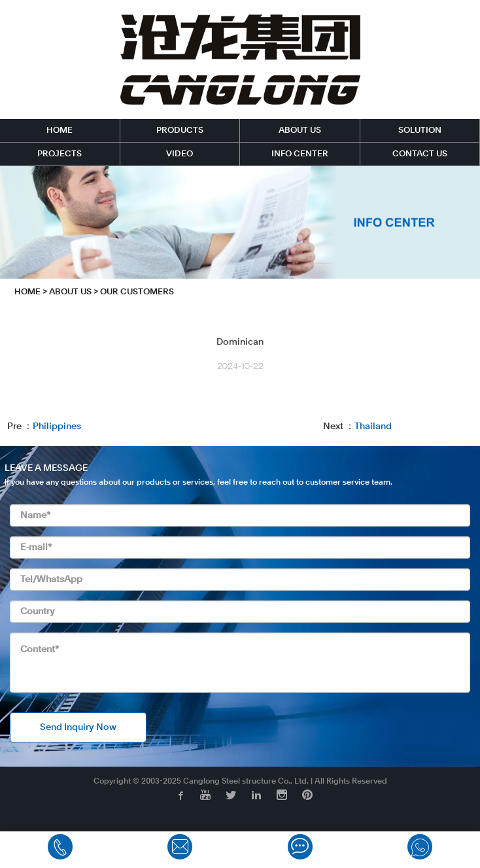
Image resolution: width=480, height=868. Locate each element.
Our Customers (137, 292)
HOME (60, 130)
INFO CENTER (300, 154)
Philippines (57, 426)
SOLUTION (420, 130)
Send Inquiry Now (78, 727)
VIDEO (180, 154)
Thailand (373, 426)
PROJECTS (60, 154)
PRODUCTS (180, 130)
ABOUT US (300, 130)
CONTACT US (420, 154)
